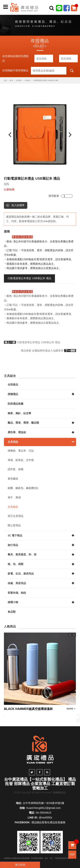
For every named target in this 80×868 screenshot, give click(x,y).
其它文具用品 (16, 516)
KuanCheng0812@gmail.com (43, 808)
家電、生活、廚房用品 (21, 574)
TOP (72, 854)
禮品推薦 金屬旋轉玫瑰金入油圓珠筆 (48, 351)
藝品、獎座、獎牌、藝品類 (23, 423)
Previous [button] (8, 135)
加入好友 (20, 865)
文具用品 (19, 80)
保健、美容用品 (17, 583)
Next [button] (72, 135)
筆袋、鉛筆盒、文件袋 (21, 460)
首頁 (5, 80)
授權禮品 (13, 394)
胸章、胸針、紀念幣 (19, 413)
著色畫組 (13, 479)
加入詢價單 (18, 205)
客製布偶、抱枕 (17, 593)
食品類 (12, 612)
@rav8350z (46, 817)
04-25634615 (44, 813)
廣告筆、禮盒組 (17, 432)
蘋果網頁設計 (60, 793)
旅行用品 (13, 545)
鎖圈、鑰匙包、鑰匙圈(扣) (23, 488)
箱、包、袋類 (16, 564)
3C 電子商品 (15, 535)
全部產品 (13, 385)
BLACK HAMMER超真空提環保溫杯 (28, 709)
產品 (11, 80)
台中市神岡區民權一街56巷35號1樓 (43, 803)
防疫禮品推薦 (16, 404)
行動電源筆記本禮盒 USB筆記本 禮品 (29, 278)
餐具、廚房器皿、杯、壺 (22, 554)
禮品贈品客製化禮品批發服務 (48, 822)
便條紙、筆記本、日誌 (21, 451)
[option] (40, 135)
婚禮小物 (13, 602)
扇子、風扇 (14, 497)
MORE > (71, 709)
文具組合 (27, 80)
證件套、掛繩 (16, 469)
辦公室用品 (14, 525)
